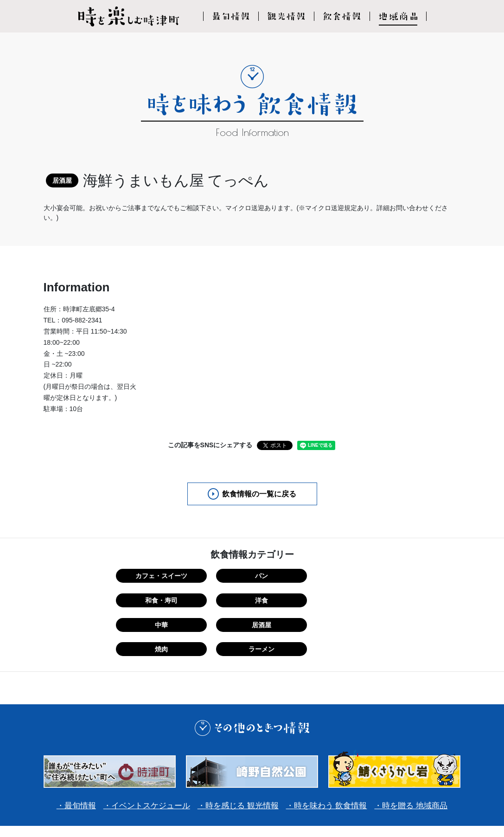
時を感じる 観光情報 (241, 755)
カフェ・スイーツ (147, 576)
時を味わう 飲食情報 (335, 755)
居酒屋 (217, 599)
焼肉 (287, 599)
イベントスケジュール (145, 755)
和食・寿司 (287, 576)
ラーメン (358, 599)
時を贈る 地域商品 (424, 755)
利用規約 (211, 792)
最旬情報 (71, 755)
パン (217, 576)
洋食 (358, 576)
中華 (147, 599)
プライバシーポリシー (271, 792)
